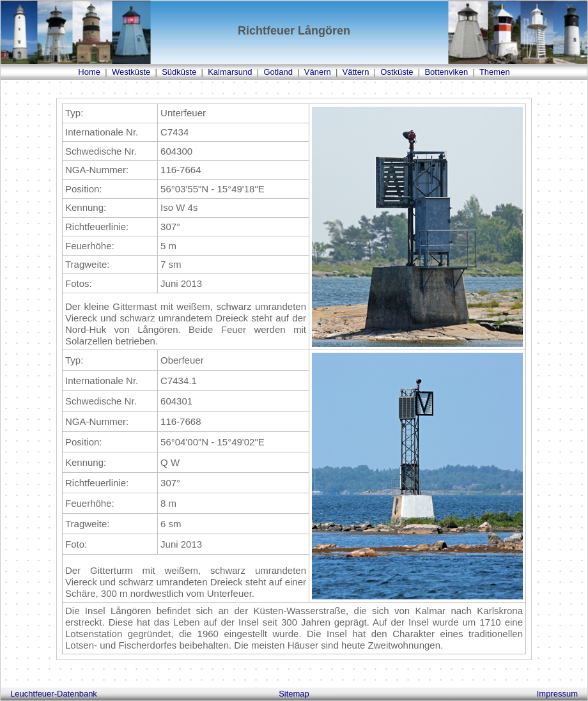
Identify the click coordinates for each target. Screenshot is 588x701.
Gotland (278, 72)
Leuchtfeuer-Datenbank (54, 694)
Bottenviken (446, 72)
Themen (495, 72)
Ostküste (397, 72)
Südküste (179, 72)
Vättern (356, 72)
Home (89, 72)
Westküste (131, 72)
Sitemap (294, 694)
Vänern (318, 72)
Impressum (557, 694)
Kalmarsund (230, 72)
